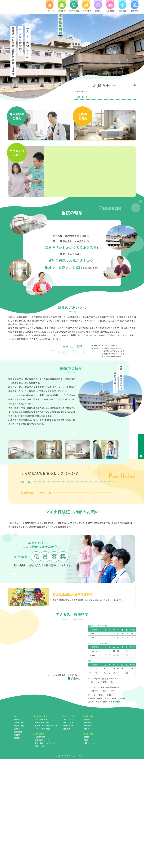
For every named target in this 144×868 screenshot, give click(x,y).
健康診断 (60, 549)
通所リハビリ (90, 210)
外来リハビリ (68, 829)
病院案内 (17, 829)
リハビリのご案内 (68, 826)
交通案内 (17, 844)
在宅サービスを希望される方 (24, 179)
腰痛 (60, 586)
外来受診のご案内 (40, 826)
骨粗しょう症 (89, 586)
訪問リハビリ (120, 210)
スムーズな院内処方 (54, 179)
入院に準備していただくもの (90, 179)
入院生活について (120, 153)
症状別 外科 (88, 843)
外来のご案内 (19, 832)
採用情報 (17, 847)
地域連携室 (18, 841)
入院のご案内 (19, 835)
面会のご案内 (120, 179)
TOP (15, 826)
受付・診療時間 (141, 445)
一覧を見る (128, 85)
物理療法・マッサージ (90, 235)
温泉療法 (60, 235)
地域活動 (120, 235)
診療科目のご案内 (54, 153)
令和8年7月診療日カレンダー (101, 91)
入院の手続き (90, 153)
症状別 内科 (88, 826)
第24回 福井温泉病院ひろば (101, 97)
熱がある (32, 549)
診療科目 (17, 838)
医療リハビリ (60, 210)
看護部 (53, 677)
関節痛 (32, 586)
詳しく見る (63, 484)
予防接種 (89, 549)
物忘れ (118, 549)
